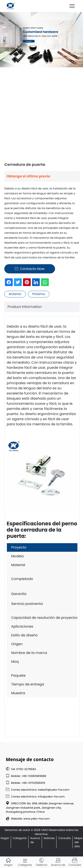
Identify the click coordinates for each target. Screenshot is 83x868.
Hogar (5, 838)
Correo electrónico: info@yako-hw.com (35, 797)
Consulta (65, 838)
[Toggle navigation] (72, 6)
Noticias (49, 838)
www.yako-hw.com (37, 819)
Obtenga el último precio (28, 176)
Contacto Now (30, 269)
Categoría (20, 838)
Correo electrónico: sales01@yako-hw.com (38, 790)
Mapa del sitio (78, 842)
